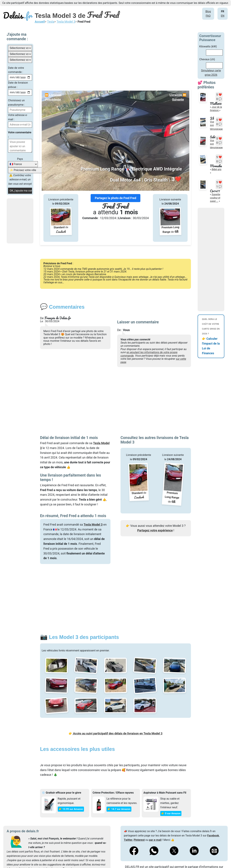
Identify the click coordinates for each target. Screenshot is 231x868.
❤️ (177, 179)
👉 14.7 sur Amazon (119, 809)
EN (223, 16)
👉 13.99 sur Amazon (71, 809)
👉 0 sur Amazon (171, 813)
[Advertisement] (126, 56)
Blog (208, 11)
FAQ (208, 16)
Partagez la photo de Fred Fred (115, 198)
